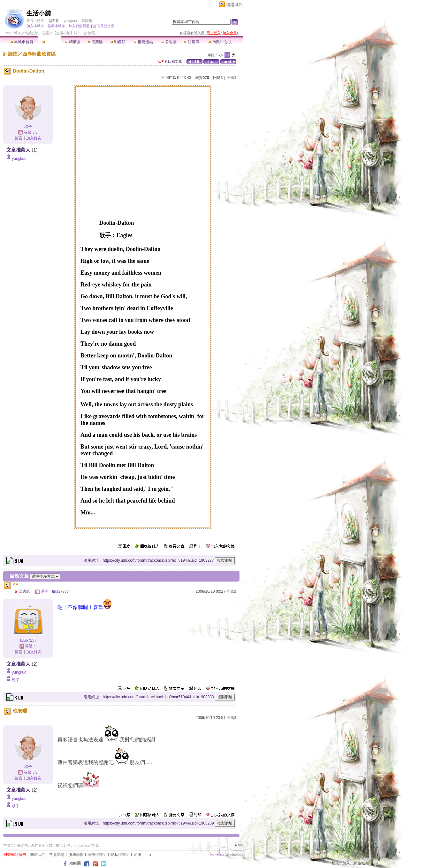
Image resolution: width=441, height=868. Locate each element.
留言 (19, 138)
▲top (238, 845)
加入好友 (34, 138)
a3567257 (28, 640)
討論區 (50, 42)
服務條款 (76, 855)
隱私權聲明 (120, 855)
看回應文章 (170, 61)
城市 (18, 33)
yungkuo (70, 21)
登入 (335, 863)
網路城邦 (234, 5)
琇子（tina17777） (57, 591)
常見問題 (57, 855)
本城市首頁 (22, 42)
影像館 (118, 42)
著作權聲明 (97, 855)
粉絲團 (75, 863)
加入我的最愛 (79, 26)
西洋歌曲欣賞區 (39, 54)
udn (8, 33)
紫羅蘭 (87, 21)
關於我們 (38, 855)
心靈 (46, 33)
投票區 (95, 42)
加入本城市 (35, 26)
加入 (346, 863)
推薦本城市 (56, 26)
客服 (137, 855)
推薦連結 (143, 42)
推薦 (231, 78)
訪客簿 (191, 42)
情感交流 (32, 33)
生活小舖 (39, 13)
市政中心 (220, 42)
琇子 (41, 21)
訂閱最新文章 (104, 26)
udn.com (236, 854)
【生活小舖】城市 (67, 33)
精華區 (72, 42)
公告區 (168, 42)
